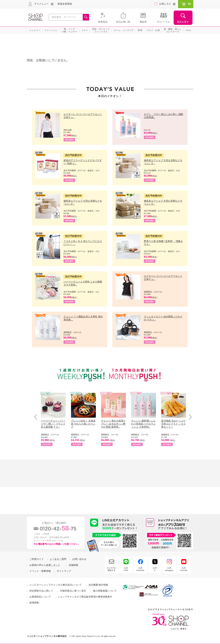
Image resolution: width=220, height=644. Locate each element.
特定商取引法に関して (41, 591)
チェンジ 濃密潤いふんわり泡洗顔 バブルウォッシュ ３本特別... (143, 424)
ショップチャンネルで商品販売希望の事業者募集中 (85, 597)
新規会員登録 (65, 4)
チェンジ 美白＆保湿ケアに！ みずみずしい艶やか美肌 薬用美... (113, 424)
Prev (37, 417)
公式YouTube (184, 569)
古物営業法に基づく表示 (73, 591)
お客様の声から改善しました (45, 565)
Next (189, 417)
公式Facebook (140, 569)
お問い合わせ (79, 559)
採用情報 (34, 603)
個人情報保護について (105, 591)
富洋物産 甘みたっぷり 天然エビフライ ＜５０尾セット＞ (173, 424)
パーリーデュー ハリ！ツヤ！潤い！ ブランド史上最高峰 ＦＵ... (53, 424)
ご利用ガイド (37, 559)
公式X (155, 569)
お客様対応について (40, 597)
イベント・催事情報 (40, 571)
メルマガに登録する (111, 569)
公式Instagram (169, 569)
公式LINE (126, 569)
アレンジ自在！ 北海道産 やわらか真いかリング (83, 424)
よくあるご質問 (58, 559)
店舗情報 (73, 565)
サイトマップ (64, 571)
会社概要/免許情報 (98, 585)
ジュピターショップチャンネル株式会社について (56, 585)
